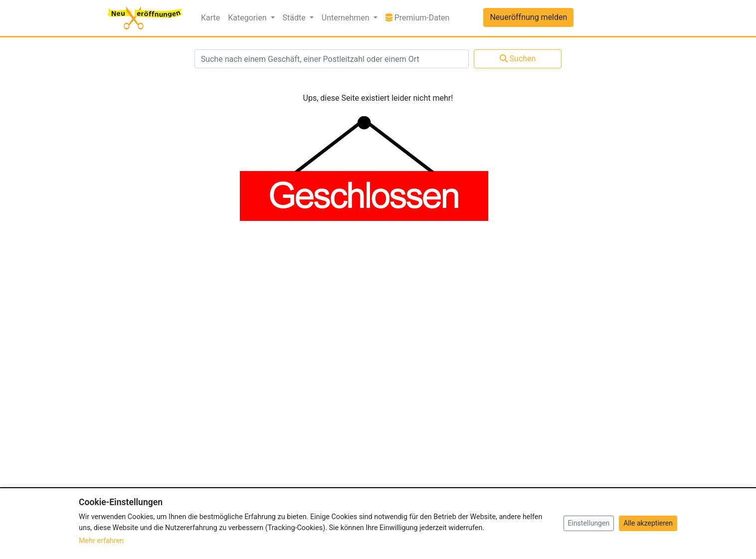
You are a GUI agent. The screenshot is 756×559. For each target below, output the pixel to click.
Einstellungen (589, 523)
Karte (210, 18)
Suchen (518, 59)
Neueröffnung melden (528, 17)
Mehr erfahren (101, 541)
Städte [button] (295, 18)
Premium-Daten (420, 17)
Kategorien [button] (248, 18)
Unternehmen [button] (347, 18)
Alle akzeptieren (648, 523)
